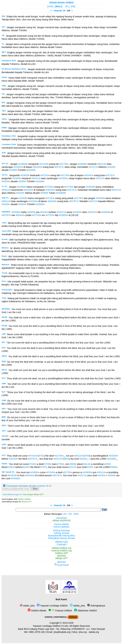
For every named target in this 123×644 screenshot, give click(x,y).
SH (65, 514)
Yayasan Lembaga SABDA (52, 606)
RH (70, 514)
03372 (93, 167)
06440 (37, 167)
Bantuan (61, 562)
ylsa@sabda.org (62, 632)
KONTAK (49, 617)
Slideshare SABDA (86, 611)
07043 (44, 164)
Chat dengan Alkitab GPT (33, 494)
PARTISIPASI (60, 617)
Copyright (61, 544)
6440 (26, 467)
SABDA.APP (61, 553)
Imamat (58, 11)
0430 (111, 167)
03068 (31, 170)
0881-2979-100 (37, 632)
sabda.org (94, 632)
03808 (23, 164)
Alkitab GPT (27, 502)
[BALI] (59, 6)
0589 (13, 170)
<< (51, 11)
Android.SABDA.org (61, 551)
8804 (67, 459)
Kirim (35, 489)
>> (72, 11)
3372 (72, 467)
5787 (43, 467)
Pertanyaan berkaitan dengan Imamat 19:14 (29, 486)
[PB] (73, 6)
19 (64, 11)
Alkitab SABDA (24, 499)
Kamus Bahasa (61, 527)
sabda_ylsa (27, 606)
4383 (107, 464)
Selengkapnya (96, 606)
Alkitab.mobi (61, 542)
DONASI (73, 617)
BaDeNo (61, 556)
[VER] (50, 6)
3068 (113, 467)
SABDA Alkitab (37, 611)
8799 (87, 456)
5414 (86, 464)
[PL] (67, 6)
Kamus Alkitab (61, 524)
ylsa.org (82, 632)
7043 (32, 464)
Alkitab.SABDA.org (62, 548)
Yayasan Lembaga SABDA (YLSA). (51, 626)
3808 (73, 464)
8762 (41, 456)
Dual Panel (61, 565)
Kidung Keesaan (61, 530)
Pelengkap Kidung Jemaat (61, 538)
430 (90, 467)
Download (61, 518)
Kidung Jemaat (61, 533)
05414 (102, 164)
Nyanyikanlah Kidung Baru (61, 536)
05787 (59, 167)
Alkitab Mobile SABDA (62, 3)
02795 (64, 164)
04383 (18, 167)
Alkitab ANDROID (62, 521)
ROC (76, 514)
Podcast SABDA (60, 611)
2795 (47, 464)
